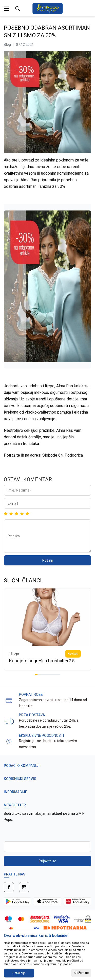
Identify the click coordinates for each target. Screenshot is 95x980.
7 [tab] (51, 675)
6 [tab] (49, 675)
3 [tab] (41, 675)
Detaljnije (19, 973)
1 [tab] (36, 675)
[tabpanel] (48, 629)
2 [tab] (39, 675)
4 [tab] (44, 675)
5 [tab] (46, 675)
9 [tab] (56, 675)
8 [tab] (54, 675)
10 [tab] (59, 675)
